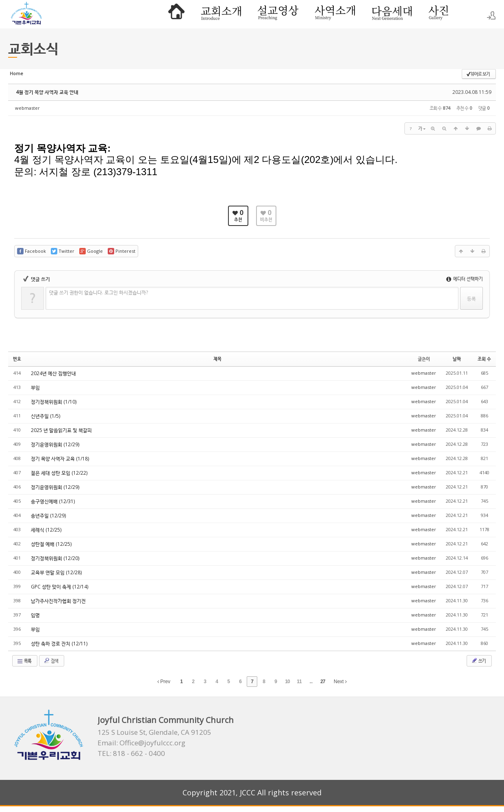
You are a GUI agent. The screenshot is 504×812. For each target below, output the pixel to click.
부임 (35, 388)
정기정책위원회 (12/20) (55, 558)
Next (340, 682)
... (311, 682)
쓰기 (478, 660)
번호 (17, 359)
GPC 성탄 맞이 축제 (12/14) (60, 587)
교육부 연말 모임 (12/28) (56, 572)
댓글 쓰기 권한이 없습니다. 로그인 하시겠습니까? (99, 292)
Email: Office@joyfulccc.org (141, 743)
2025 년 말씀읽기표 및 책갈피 (61, 430)
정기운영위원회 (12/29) (55, 444)
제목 (217, 359)
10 (287, 682)
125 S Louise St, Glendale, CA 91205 (154, 732)
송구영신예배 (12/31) (53, 501)
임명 (35, 615)
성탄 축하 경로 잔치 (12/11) (59, 644)
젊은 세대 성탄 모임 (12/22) (59, 473)
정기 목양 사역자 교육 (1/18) (60, 459)
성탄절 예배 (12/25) (51, 544)
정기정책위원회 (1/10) (54, 402)
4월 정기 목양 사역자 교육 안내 (47, 92)
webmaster (27, 108)
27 (323, 682)
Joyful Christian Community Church (166, 720)
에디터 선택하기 (465, 279)
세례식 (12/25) (46, 530)
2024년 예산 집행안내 (53, 373)
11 (299, 682)
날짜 (457, 359)
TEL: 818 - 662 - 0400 (131, 753)
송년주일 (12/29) (48, 516)
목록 (24, 661)
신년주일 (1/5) (46, 416)
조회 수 (484, 359)
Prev (164, 682)
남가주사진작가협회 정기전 (58, 601)
